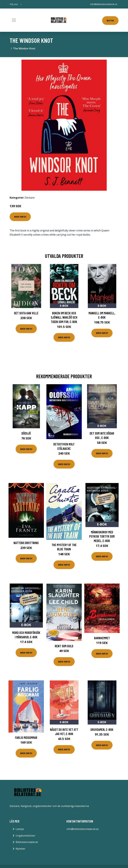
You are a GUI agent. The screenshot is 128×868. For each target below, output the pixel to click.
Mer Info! (20, 217)
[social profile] (21, 4)
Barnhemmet (102, 638)
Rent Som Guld (64, 646)
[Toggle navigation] (14, 20)
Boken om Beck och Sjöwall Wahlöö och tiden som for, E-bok (64, 317)
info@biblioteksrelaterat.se (104, 4)
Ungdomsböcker (25, 836)
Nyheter (21, 849)
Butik (110, 20)
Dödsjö (26, 433)
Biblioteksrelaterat (27, 842)
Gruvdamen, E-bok (102, 729)
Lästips (20, 829)
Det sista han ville (26, 313)
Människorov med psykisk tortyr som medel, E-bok (102, 536)
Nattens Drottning (26, 543)
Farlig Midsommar (26, 737)
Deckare (30, 198)
